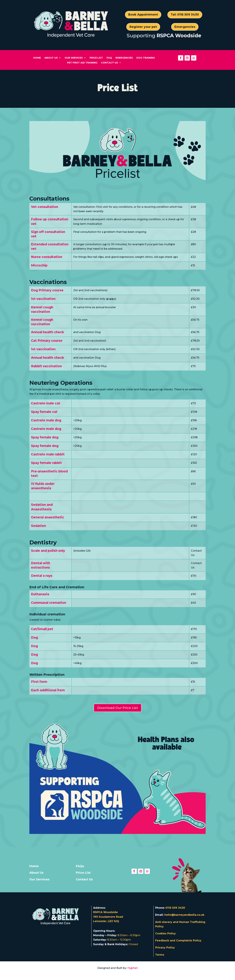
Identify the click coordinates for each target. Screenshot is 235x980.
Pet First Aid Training (82, 63)
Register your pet (143, 27)
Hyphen (133, 968)
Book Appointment (143, 15)
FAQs (80, 866)
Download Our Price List (118, 708)
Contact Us (110, 63)
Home (37, 58)
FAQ (109, 58)
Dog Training (146, 58)
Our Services (74, 58)
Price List (96, 58)
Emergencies (185, 27)
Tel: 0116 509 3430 (185, 15)
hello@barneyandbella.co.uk (184, 915)
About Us (51, 58)
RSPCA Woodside (179, 36)
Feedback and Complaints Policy (178, 940)
